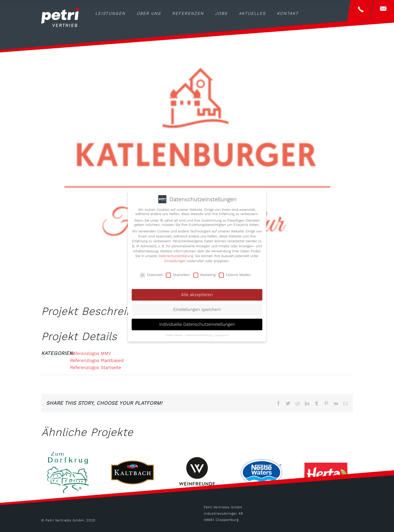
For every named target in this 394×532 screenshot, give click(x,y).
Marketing (204, 274)
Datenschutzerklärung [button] (199, 334)
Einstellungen (175, 260)
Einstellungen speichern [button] (197, 308)
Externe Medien (235, 274)
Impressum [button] (222, 334)
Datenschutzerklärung (176, 255)
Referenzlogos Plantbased (97, 360)
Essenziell (151, 274)
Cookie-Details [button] (174, 334)
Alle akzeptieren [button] (197, 294)
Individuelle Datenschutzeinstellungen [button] (197, 323)
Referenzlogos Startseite (96, 367)
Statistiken (178, 274)
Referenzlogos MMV (91, 353)
